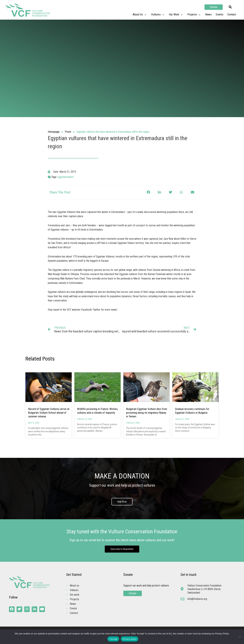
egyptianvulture (66, 177)
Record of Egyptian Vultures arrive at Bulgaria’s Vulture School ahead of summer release (49, 413)
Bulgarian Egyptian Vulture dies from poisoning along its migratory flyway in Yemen (147, 413)
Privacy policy (130, 639)
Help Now (122, 502)
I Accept (113, 639)
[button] (230, 7)
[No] (240, 637)
